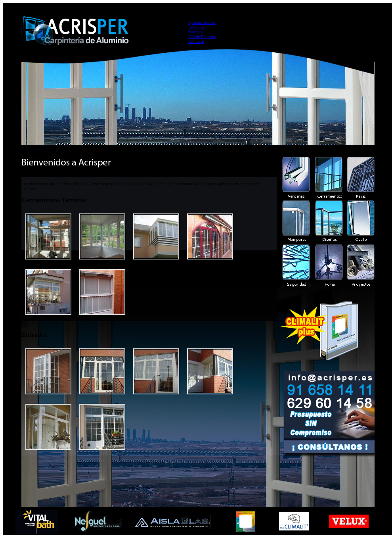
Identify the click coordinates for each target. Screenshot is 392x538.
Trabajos (196, 32)
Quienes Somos (202, 22)
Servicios (196, 27)
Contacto (196, 41)
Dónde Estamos (202, 37)
